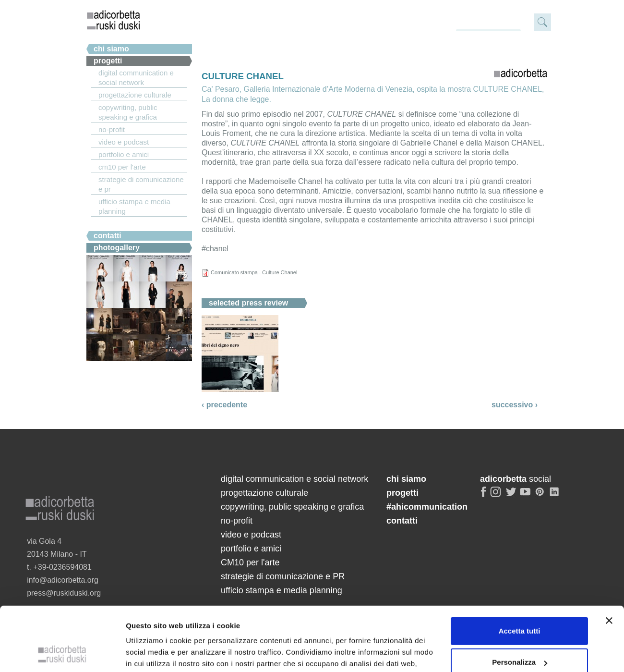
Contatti (108, 236)
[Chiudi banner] (609, 515)
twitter (511, 496)
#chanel (215, 249)
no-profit (112, 129)
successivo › (515, 405)
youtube (526, 496)
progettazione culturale (135, 95)
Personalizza (520, 557)
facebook (484, 496)
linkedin (556, 496)
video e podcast (124, 142)
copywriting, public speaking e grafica (128, 112)
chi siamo (111, 49)
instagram (496, 496)
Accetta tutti (520, 525)
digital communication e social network (136, 78)
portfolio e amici (124, 154)
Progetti (108, 61)
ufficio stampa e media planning (134, 206)
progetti (402, 493)
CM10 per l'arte (122, 167)
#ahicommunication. (131, 224)
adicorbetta (114, 20)
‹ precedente (224, 405)
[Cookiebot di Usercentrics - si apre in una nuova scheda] (62, 608)
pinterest (541, 496)
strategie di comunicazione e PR (141, 184)
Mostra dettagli (152, 607)
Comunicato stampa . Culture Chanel (254, 272)
